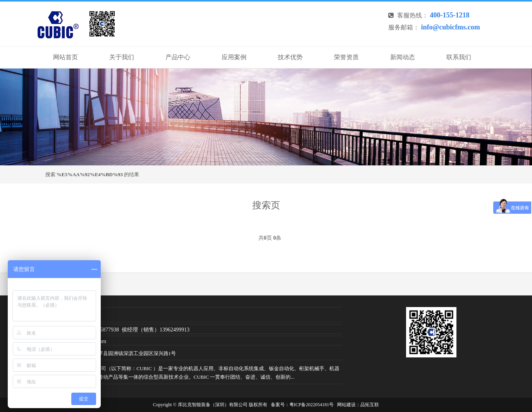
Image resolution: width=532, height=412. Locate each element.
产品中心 (178, 57)
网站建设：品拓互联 (358, 405)
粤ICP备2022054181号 (312, 405)
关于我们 (122, 57)
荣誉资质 (346, 57)
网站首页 (65, 57)
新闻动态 (403, 57)
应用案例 (234, 57)
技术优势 (290, 57)
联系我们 (459, 57)
